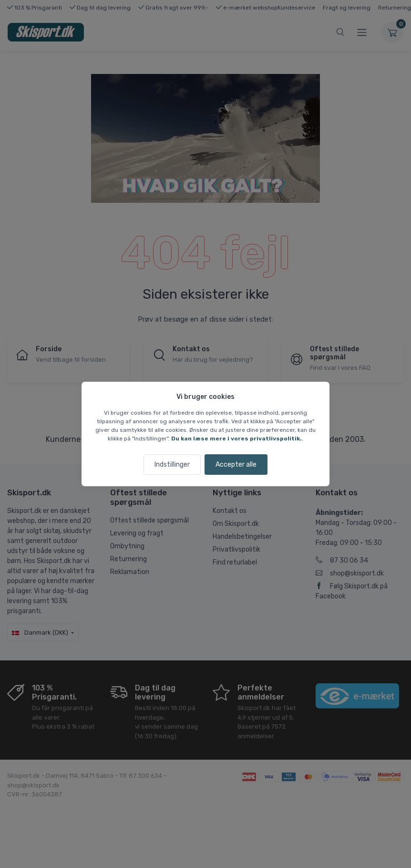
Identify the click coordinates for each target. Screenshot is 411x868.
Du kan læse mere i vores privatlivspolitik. (236, 439)
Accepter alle (236, 465)
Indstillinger (172, 465)
